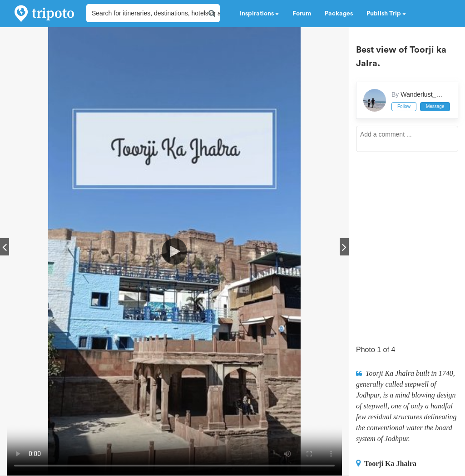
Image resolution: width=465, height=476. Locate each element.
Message (435, 106)
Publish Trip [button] (386, 14)
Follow (404, 106)
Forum (302, 14)
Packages (339, 14)
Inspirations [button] (259, 14)
